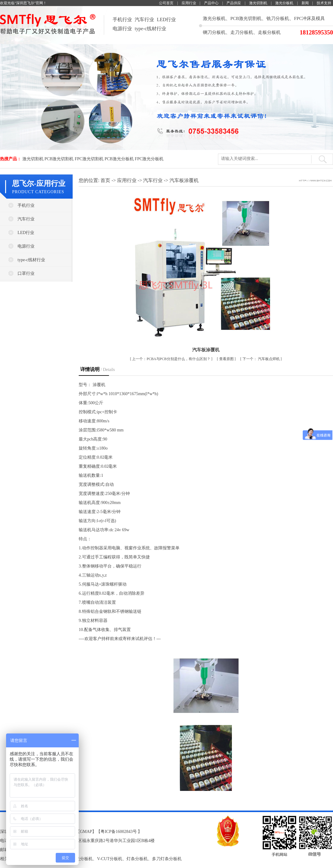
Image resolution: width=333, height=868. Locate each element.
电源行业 (122, 29)
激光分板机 (284, 3)
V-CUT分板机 (110, 859)
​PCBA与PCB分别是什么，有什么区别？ (171, 359)
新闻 (305, 3)
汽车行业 (144, 20)
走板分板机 (269, 32)
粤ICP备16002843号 (119, 832)
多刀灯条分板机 (167, 859)
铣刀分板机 (278, 18)
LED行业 (166, 20)
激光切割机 (258, 3)
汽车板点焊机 (262, 359)
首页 (105, 180)
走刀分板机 (242, 32)
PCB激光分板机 (119, 159)
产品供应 (234, 3)
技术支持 (324, 3)
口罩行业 (26, 273)
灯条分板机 (137, 859)
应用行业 (189, 3)
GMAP (86, 832)
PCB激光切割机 (246, 18)
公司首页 (166, 3)
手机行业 (122, 20)
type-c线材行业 (150, 29)
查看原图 (227, 359)
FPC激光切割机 (89, 159)
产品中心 (211, 3)
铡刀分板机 (214, 32)
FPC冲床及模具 (309, 18)
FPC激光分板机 (149, 159)
